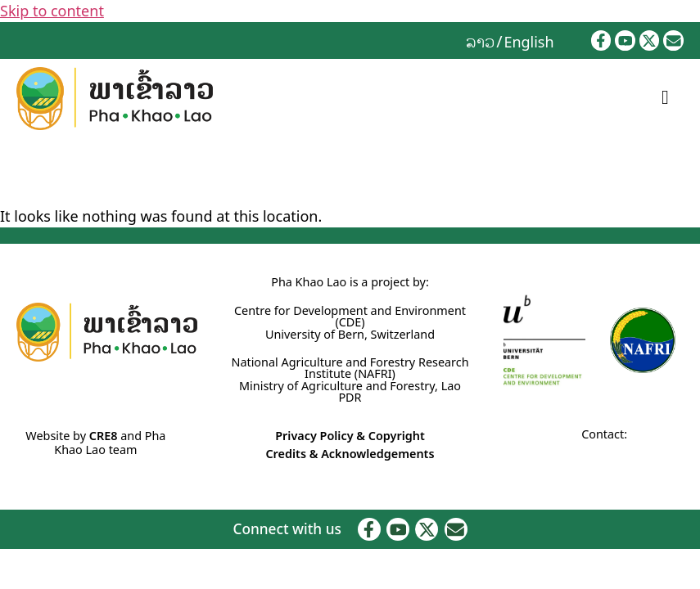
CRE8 (104, 436)
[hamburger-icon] (665, 98)
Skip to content (52, 11)
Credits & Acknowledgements (350, 454)
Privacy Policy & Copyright (350, 436)
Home (17, 172)
